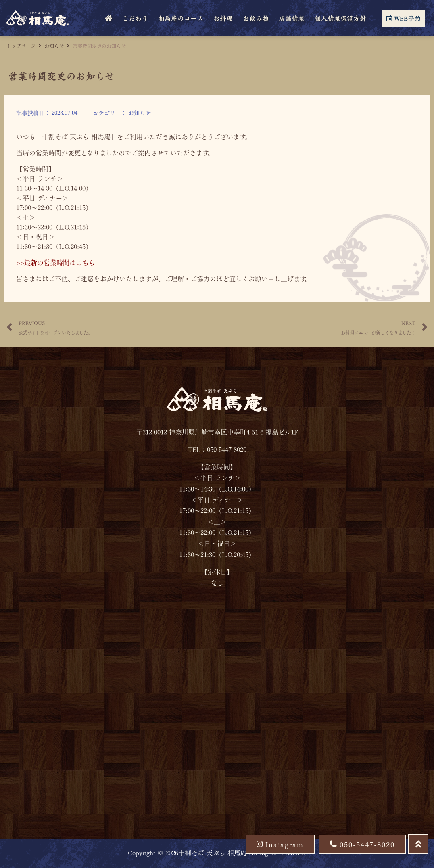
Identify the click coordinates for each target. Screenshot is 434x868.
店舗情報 (292, 18)
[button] (362, 844)
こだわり (135, 18)
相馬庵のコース (181, 18)
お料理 (223, 18)
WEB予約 (404, 18)
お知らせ (54, 46)
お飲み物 (256, 18)
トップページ (21, 46)
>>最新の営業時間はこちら (56, 262)
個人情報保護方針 (340, 18)
